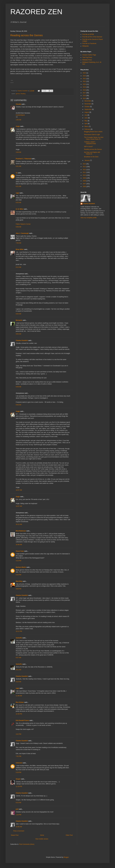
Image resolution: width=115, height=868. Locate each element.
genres (18, 94)
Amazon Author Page (89, 55)
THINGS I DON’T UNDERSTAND (90, 143)
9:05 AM (19, 334)
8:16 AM (19, 682)
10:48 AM (19, 545)
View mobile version (42, 839)
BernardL (19, 320)
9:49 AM (19, 387)
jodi (17, 809)
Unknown (19, 763)
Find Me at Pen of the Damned (92, 37)
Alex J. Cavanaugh (22, 233)
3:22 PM (19, 734)
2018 (85, 90)
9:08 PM (19, 589)
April (86, 124)
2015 (85, 98)
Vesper (18, 779)
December (88, 101)
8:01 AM (19, 670)
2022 (85, 79)
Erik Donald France (22, 720)
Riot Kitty (19, 581)
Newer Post (15, 835)
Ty (17, 173)
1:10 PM (19, 815)
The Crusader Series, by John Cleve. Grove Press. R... (94, 138)
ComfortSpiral (20, 115)
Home (42, 835)
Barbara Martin (21, 567)
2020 (85, 84)
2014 (85, 164)
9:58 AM (19, 405)
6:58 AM (19, 227)
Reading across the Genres (27, 35)
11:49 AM (19, 696)
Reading (23, 94)
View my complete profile (89, 218)
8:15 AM (19, 803)
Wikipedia (85, 46)
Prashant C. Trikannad (24, 159)
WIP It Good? (88, 147)
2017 (85, 93)
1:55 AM (19, 120)
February (87, 129)
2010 (85, 175)
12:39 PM (19, 714)
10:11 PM (19, 631)
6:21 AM (19, 186)
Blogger (66, 857)
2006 (85, 187)
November (88, 104)
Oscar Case (20, 551)
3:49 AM (19, 152)
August (87, 112)
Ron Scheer (20, 702)
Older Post (69, 835)
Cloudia (19, 104)
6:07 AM (19, 658)
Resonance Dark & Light (92, 135)
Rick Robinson (21, 531)
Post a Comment (19, 831)
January (87, 160)
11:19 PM (19, 786)
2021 (85, 81)
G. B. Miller (20, 209)
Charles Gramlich (22, 340)
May (86, 121)
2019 (85, 87)
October (87, 107)
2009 (85, 178)
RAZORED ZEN (36, 12)
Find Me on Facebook (89, 43)
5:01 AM (19, 166)
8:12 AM (19, 267)
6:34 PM (19, 575)
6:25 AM (19, 203)
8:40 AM (19, 314)
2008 (85, 181)
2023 (85, 76)
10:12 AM (19, 524)
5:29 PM (19, 772)
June (86, 118)
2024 (85, 73)
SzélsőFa (19, 638)
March (87, 126)
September (88, 109)
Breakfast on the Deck (91, 157)
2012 (85, 170)
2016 (85, 96)
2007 (85, 184)
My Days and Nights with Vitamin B (92, 153)
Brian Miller (20, 249)
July (86, 115)
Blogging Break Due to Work (93, 132)
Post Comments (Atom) (27, 844)
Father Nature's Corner (23, 224)
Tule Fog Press (87, 57)
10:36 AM (19, 827)
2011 (85, 172)
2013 (85, 167)
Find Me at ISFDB (88, 34)
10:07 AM (19, 490)
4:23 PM (19, 561)
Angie (18, 126)
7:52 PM (19, 756)
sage (17, 193)
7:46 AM (19, 243)
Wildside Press (87, 60)
